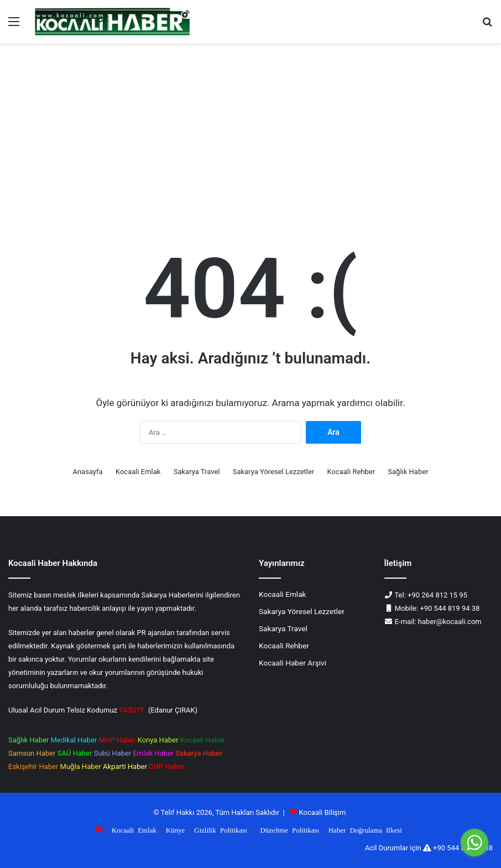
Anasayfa (87, 472)
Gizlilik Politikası (221, 830)
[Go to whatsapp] (474, 843)
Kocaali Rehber (351, 472)
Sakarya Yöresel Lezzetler (274, 472)
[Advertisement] (251, 137)
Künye (176, 830)
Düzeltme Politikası (289, 830)
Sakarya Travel (197, 472)
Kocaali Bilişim (323, 812)
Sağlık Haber (408, 472)
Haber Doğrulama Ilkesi (365, 830)
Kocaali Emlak (138, 472)
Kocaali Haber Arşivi (293, 663)
